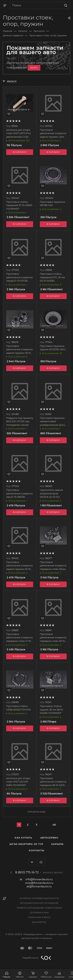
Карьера (57, 844)
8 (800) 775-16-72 (27, 872)
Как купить (23, 838)
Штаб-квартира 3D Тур (26, 844)
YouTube (41, 862)
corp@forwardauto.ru (39, 883)
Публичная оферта (39, 917)
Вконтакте (32, 862)
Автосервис (49, 838)
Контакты (36, 850)
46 (54, 825)
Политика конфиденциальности (39, 898)
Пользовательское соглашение (39, 903)
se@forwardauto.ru (39, 886)
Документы (39, 922)
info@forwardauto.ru (39, 879)
